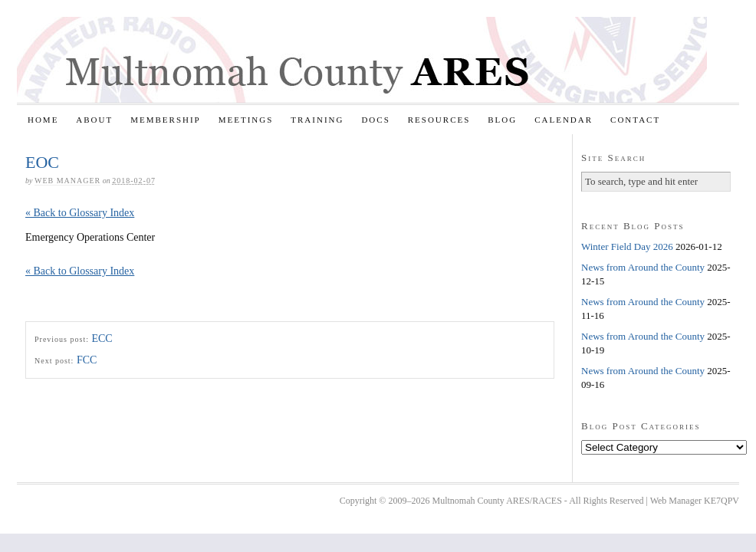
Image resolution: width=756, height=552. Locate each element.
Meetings (246, 120)
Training (317, 120)
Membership (166, 120)
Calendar (564, 120)
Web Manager (67, 181)
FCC (87, 360)
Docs (375, 120)
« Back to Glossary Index (80, 213)
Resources (439, 120)
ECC (102, 338)
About (94, 120)
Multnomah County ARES (362, 60)
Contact (635, 120)
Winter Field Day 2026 (627, 246)
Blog (502, 120)
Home (43, 120)
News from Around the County (643, 267)
